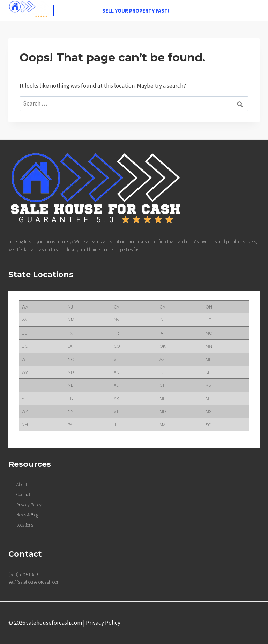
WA (25, 307)
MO (209, 333)
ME (162, 398)
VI (116, 359)
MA (162, 425)
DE (24, 333)
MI (208, 359)
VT (116, 411)
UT (208, 320)
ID (162, 372)
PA (70, 425)
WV (25, 372)
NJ (70, 307)
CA (116, 307)
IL (115, 425)
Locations (25, 525)
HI (24, 385)
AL (116, 385)
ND (71, 372)
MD (163, 411)
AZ (162, 359)
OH (209, 307)
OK (163, 346)
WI (24, 359)
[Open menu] (253, 11)
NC (71, 359)
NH (25, 425)
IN (162, 320)
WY (25, 411)
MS (209, 411)
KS (208, 385)
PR (116, 333)
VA (24, 320)
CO (117, 346)
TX (70, 333)
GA (162, 307)
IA (161, 333)
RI (207, 372)
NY (70, 411)
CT (162, 385)
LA (70, 346)
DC (25, 346)
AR (116, 398)
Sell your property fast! (136, 10)
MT (209, 398)
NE (70, 385)
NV (117, 320)
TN (70, 398)
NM (71, 320)
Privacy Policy (103, 623)
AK (116, 372)
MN (209, 346)
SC (208, 425)
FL (24, 398)
